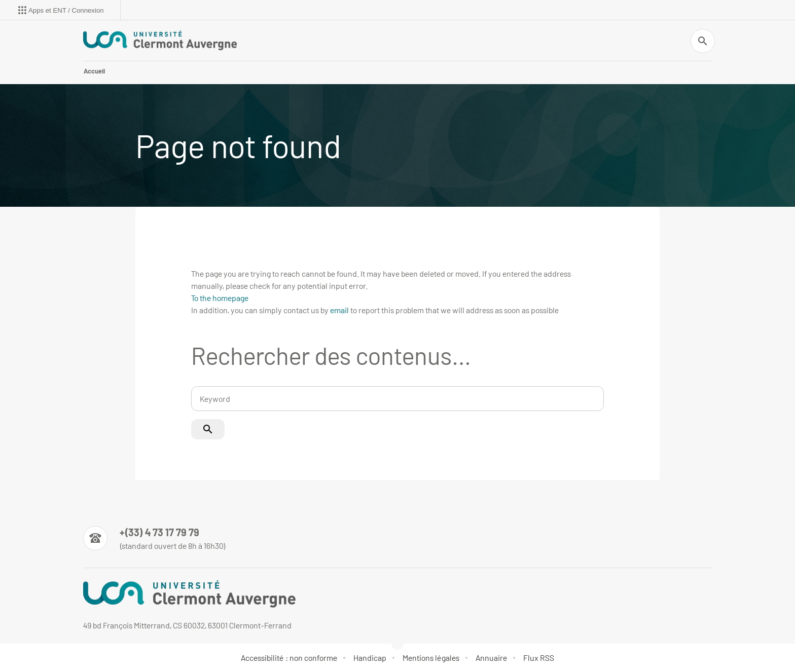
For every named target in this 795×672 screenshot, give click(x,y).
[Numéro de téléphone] (154, 538)
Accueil (94, 71)
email (339, 310)
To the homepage (220, 298)
